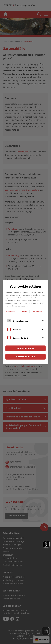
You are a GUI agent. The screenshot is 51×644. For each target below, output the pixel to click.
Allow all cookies (26, 348)
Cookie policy (37, 311)
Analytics (17, 329)
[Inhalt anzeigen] (43, 321)
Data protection (11, 311)
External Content (20, 338)
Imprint (25, 311)
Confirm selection (26, 356)
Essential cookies (20, 321)
